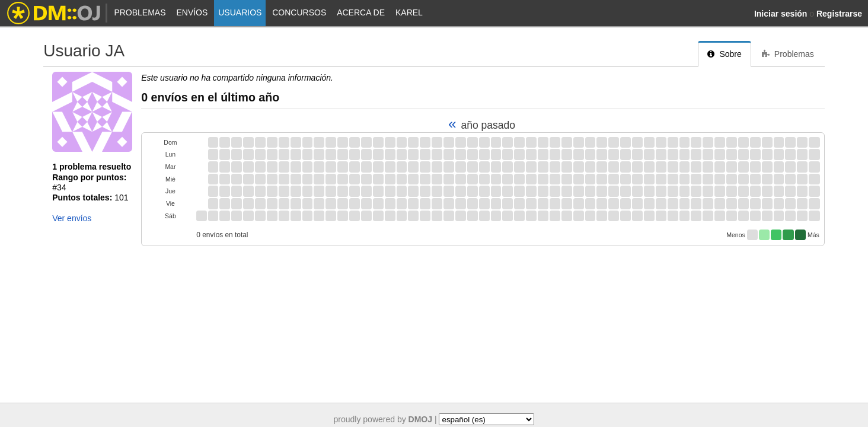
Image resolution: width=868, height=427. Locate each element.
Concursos (299, 12)
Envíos (192, 12)
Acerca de (361, 12)
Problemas (140, 12)
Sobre (724, 54)
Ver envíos (72, 218)
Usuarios (240, 12)
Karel (409, 12)
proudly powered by (383, 419)
